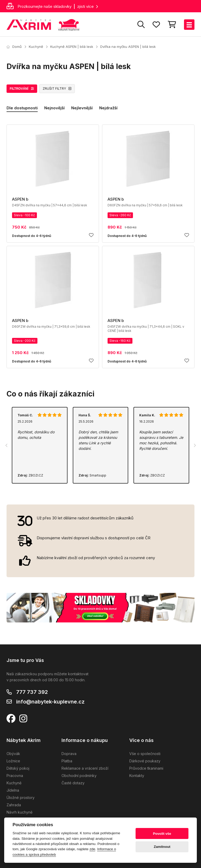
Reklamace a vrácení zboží (85, 768)
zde (92, 849)
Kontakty (137, 776)
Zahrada (14, 805)
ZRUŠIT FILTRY (57, 89)
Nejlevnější (82, 108)
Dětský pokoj (18, 768)
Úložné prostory (21, 798)
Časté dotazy (73, 783)
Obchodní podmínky (79, 776)
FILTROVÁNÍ (22, 89)
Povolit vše (162, 834)
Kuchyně (36, 47)
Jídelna (13, 790)
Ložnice (13, 761)
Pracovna (15, 776)
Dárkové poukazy (145, 761)
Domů (14, 47)
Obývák (13, 754)
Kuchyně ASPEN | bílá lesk (72, 47)
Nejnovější (54, 108)
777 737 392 (32, 692)
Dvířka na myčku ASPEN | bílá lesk (128, 47)
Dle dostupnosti (22, 108)
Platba (67, 761)
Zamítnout (162, 847)
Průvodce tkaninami (146, 768)
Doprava (69, 754)
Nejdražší (108, 108)
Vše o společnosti (145, 754)
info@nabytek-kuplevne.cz (50, 702)
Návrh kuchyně (19, 812)
